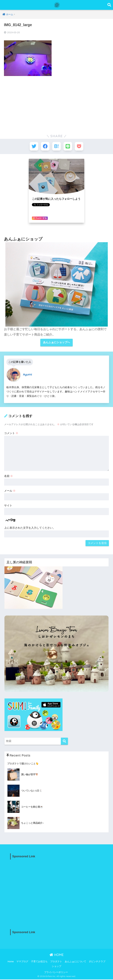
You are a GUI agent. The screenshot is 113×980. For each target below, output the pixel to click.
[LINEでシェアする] (68, 147)
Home (11, 962)
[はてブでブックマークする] (57, 147)
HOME (57, 955)
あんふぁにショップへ (56, 343)
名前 (9, 477)
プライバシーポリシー (56, 973)
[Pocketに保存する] (80, 147)
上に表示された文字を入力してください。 (30, 528)
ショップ (56, 967)
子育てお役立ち (39, 962)
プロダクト (56, 962)
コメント (11, 434)
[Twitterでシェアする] (33, 147)
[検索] (64, 742)
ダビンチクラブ (97, 962)
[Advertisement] (56, 102)
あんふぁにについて (75, 962)
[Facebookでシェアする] (45, 147)
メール (10, 491)
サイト (8, 506)
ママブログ (22, 962)
